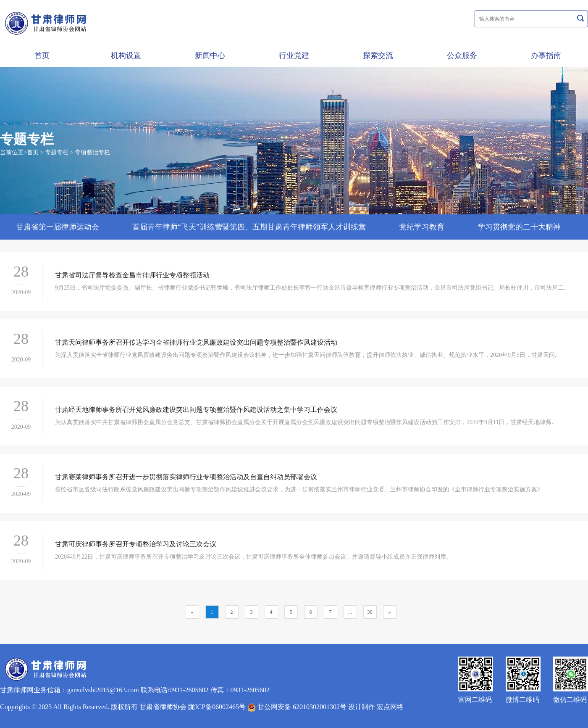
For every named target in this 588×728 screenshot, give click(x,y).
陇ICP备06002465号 (217, 707)
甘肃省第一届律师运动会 (58, 227)
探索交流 (378, 55)
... (350, 612)
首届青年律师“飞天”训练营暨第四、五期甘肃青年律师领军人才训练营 (249, 227)
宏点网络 (390, 707)
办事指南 (546, 55)
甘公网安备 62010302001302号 (297, 707)
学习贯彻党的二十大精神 (519, 227)
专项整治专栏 (92, 152)
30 (370, 612)
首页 (42, 55)
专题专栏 (57, 152)
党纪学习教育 (422, 227)
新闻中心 (210, 55)
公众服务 (462, 55)
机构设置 (126, 55)
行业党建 (294, 55)
